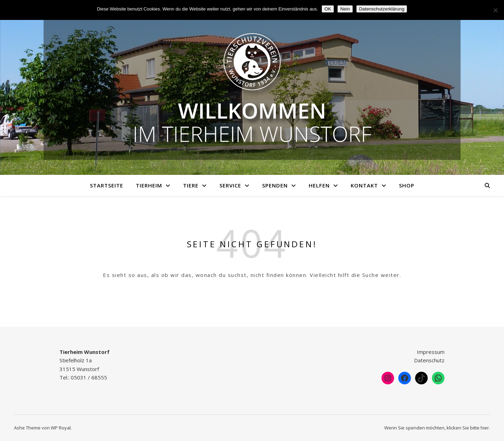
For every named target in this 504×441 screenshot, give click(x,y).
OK (328, 9)
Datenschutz (429, 360)
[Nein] (495, 10)
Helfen (319, 185)
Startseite (107, 185)
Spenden (275, 185)
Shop (407, 185)
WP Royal (61, 428)
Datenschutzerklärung (382, 9)
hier (485, 428)
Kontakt (364, 185)
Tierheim (149, 185)
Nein (345, 9)
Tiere (191, 185)
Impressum (431, 352)
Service (230, 185)
